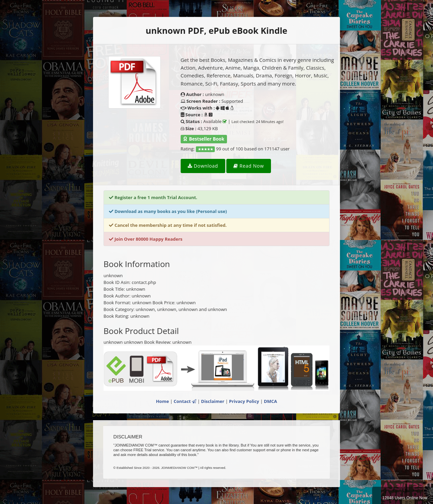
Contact (185, 401)
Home (162, 401)
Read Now (249, 166)
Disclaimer (213, 401)
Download (203, 166)
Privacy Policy (244, 401)
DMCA (270, 401)
